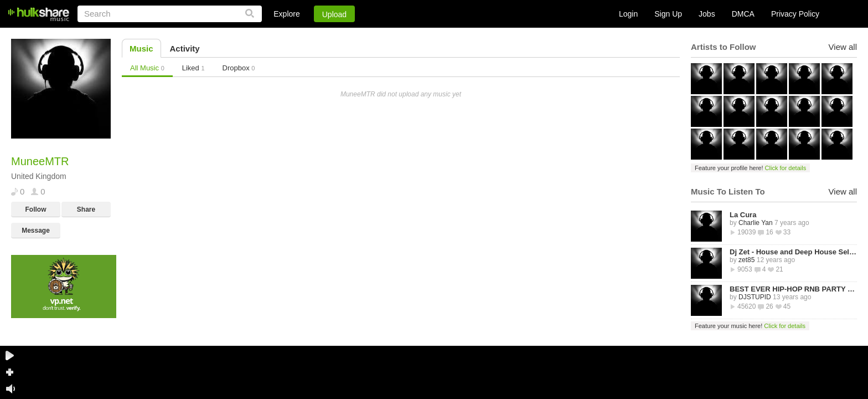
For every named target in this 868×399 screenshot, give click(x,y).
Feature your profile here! (750, 168)
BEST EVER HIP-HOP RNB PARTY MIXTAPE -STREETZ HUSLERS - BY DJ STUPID (793, 289)
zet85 (746, 260)
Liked (193, 68)
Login (628, 14)
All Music (147, 68)
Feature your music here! (750, 326)
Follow (36, 209)
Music (141, 48)
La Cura (743, 215)
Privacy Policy (795, 14)
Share (86, 209)
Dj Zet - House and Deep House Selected (793, 252)
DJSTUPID (755, 297)
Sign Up (668, 14)
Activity (185, 48)
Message (36, 231)
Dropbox (239, 68)
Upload (334, 14)
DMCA (743, 14)
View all (843, 47)
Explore (286, 14)
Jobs (707, 14)
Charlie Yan (756, 223)
